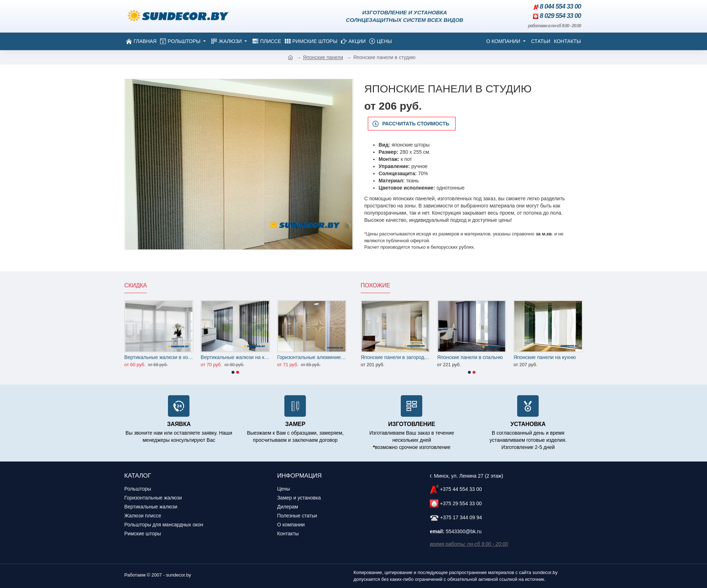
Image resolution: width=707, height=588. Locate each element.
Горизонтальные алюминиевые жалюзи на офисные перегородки (312, 357)
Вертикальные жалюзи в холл (159, 357)
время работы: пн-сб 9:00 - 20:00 (469, 544)
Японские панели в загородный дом (395, 357)
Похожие (375, 285)
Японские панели (323, 57)
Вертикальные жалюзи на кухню (235, 357)
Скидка (136, 285)
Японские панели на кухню (545, 357)
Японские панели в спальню (470, 357)
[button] (233, 372)
